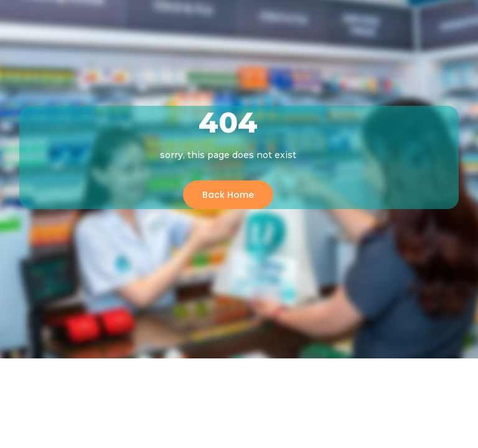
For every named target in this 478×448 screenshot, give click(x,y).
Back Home (228, 195)
